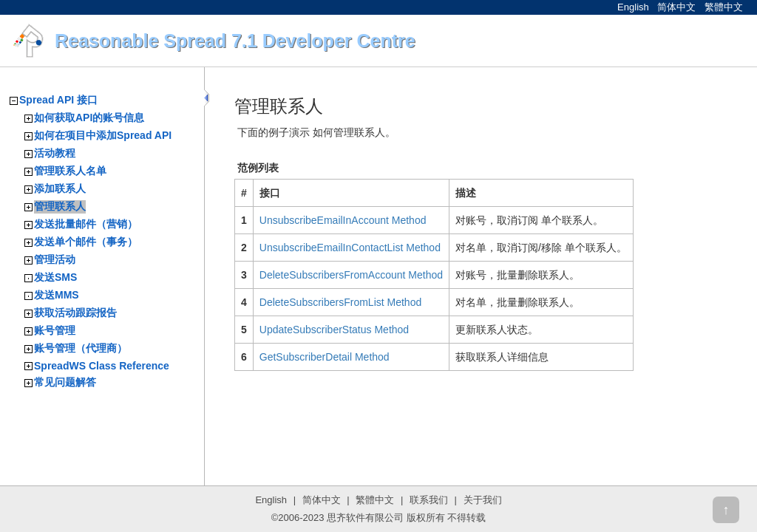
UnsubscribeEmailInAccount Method (343, 220)
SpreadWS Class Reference (102, 366)
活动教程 (55, 153)
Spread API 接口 (58, 100)
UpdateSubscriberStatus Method (334, 330)
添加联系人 (60, 188)
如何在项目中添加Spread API (103, 135)
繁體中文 (724, 7)
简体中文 (676, 7)
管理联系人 (60, 206)
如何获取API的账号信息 (89, 117)
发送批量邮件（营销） (86, 224)
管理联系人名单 (70, 171)
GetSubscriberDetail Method (325, 357)
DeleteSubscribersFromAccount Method (351, 275)
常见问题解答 (65, 382)
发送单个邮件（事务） (86, 242)
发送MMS (57, 295)
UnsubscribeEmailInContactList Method (350, 248)
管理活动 (55, 259)
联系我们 (429, 500)
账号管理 (55, 330)
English (633, 7)
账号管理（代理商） (81, 348)
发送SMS (55, 277)
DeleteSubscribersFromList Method (340, 302)
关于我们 (483, 500)
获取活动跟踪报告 (75, 313)
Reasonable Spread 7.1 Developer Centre (235, 41)
